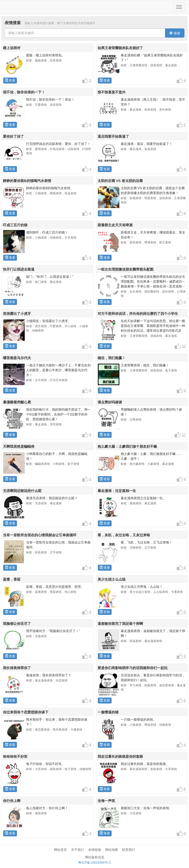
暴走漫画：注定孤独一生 (117, 491)
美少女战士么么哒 (112, 579)
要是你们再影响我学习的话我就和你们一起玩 (133, 668)
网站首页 (60, 850)
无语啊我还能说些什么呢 (22, 491)
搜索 (175, 33)
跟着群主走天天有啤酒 (115, 225)
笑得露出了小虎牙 (17, 314)
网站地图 (112, 850)
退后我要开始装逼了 (113, 136)
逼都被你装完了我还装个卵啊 (120, 624)
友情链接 (95, 850)
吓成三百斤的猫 (15, 225)
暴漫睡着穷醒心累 (17, 402)
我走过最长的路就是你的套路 (120, 756)
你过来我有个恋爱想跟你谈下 (26, 712)
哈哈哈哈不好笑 (15, 756)
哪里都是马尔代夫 (17, 358)
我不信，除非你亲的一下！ (24, 92)
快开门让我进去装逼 (19, 269)
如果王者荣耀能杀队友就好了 (120, 48)
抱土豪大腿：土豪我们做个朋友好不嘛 (127, 446)
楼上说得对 (12, 48)
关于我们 (77, 850)
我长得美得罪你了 (17, 668)
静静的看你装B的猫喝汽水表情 (27, 181)
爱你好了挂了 (13, 136)
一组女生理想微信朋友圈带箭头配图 (126, 269)
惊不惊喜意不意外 (112, 92)
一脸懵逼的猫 (108, 712)
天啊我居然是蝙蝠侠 (19, 446)
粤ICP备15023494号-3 (94, 863)
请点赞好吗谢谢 (110, 402)
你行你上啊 (12, 801)
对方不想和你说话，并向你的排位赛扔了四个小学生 (138, 314)
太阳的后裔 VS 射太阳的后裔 (120, 181)
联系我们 (129, 850)
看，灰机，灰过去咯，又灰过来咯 (124, 535)
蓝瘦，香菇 (12, 579)
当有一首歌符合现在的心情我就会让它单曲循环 (40, 535)
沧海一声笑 (106, 801)
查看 (10, 81)
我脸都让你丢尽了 (17, 624)
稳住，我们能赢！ (112, 358)
